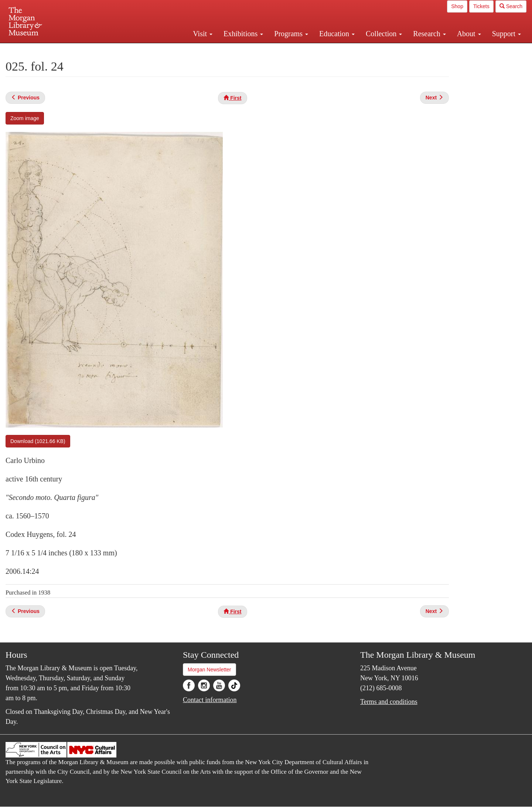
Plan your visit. (178, 50)
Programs (291, 34)
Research (429, 34)
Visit (203, 34)
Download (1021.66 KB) (38, 441)
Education (337, 34)
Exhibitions (243, 34)
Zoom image (25, 118)
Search (511, 6)
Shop (457, 6)
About (469, 34)
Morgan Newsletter (209, 670)
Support (507, 34)
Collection (384, 34)
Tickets (481, 6)
